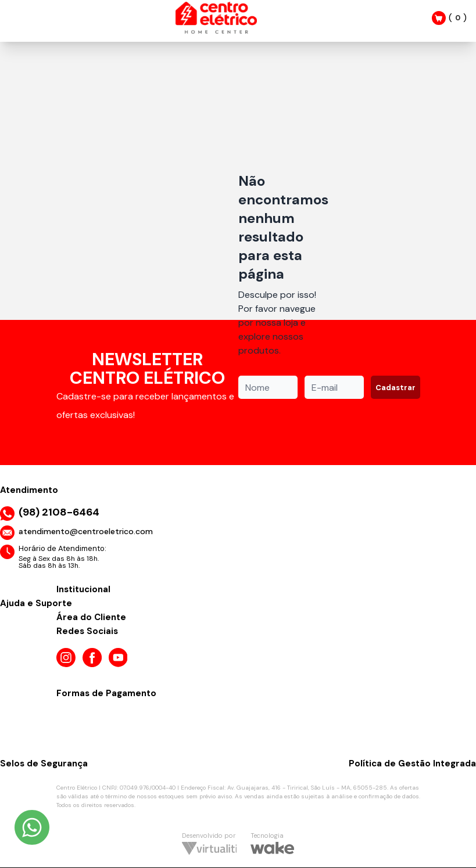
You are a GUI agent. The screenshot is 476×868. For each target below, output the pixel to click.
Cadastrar (396, 388)
